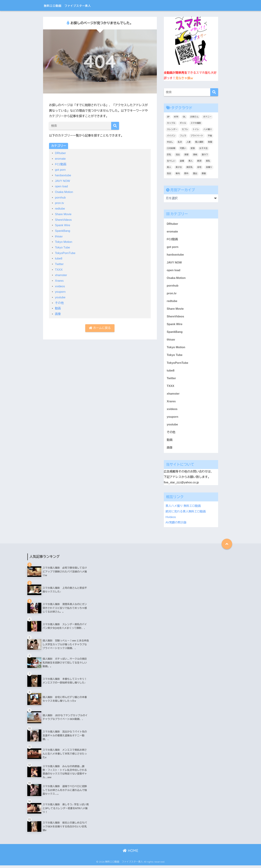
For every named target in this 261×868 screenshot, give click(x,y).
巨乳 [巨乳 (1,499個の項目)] (169, 155)
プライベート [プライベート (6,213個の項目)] (197, 136)
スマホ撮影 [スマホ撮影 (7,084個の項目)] (196, 123)
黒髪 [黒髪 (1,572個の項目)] (204, 173)
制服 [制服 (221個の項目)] (210, 142)
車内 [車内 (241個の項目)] (178, 173)
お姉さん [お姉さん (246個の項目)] (194, 117)
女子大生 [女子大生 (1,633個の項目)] (204, 148)
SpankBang (63, 230)
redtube (60, 208)
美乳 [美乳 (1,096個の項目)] (208, 161)
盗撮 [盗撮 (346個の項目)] (182, 161)
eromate (60, 159)
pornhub (60, 197)
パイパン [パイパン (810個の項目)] (171, 136)
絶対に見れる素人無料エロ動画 (186, 514)
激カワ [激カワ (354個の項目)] (205, 155)
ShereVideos (64, 219)
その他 (59, 301)
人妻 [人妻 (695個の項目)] (189, 142)
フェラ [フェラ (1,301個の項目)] (183, 136)
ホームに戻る (100, 326)
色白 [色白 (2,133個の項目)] (169, 173)
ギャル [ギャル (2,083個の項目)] (183, 123)
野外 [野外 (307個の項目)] (186, 173)
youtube (60, 296)
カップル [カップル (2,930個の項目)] (171, 123)
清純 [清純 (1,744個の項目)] (195, 155)
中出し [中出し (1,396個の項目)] (170, 142)
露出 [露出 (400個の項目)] (195, 173)
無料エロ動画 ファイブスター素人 (78, 5)
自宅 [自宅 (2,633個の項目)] (199, 167)
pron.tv (60, 202)
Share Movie (63, 213)
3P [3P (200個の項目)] (168, 117)
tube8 (59, 257)
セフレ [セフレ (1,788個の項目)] (185, 129)
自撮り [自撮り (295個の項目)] (209, 167)
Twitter (59, 263)
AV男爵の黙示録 (176, 525)
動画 (58, 307)
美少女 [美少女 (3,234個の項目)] (179, 167)
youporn (60, 290)
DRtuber (61, 153)
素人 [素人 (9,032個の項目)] (191, 161)
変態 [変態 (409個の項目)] (193, 148)
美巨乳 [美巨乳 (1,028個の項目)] (190, 167)
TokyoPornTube (65, 252)
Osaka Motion (64, 192)
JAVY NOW (63, 181)
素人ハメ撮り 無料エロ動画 (184, 509)
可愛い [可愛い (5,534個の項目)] (183, 148)
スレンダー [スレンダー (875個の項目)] (172, 129)
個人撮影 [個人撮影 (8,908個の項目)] (199, 142)
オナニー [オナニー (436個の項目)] (207, 117)
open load (62, 186)
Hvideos (171, 520)
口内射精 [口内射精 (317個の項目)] (171, 148)
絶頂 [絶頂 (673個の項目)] (199, 161)
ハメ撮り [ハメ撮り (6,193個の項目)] (208, 129)
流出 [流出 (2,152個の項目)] (178, 155)
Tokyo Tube (63, 246)
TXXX (59, 268)
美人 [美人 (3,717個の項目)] (169, 167)
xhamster (61, 274)
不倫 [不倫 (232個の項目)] (210, 136)
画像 (58, 312)
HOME (130, 853)
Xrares (59, 279)
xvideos (60, 285)
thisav (59, 235)
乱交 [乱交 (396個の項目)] (180, 142)
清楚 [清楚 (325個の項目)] (186, 155)
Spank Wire (63, 225)
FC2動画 (61, 164)
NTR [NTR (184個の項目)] (176, 117)
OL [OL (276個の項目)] (184, 117)
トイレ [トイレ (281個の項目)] (196, 129)
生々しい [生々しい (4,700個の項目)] (171, 161)
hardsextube (63, 175)
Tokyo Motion (64, 241)
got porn (60, 170)
